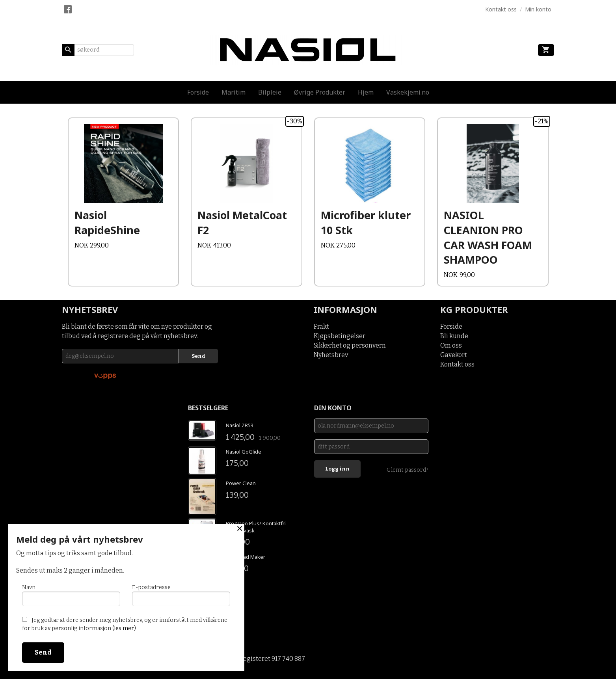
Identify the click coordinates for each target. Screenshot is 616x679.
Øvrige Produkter (320, 92)
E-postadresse (181, 595)
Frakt (321, 326)
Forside (198, 92)
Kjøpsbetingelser (340, 336)
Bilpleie (270, 92)
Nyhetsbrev (331, 355)
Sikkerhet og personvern (350, 345)
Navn (71, 595)
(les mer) (124, 628)
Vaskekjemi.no (408, 92)
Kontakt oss (457, 364)
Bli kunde (454, 336)
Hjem (366, 92)
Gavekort (454, 355)
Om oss (451, 345)
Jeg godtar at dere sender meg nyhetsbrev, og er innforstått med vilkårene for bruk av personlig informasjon (125, 624)
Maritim (234, 92)
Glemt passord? (408, 470)
